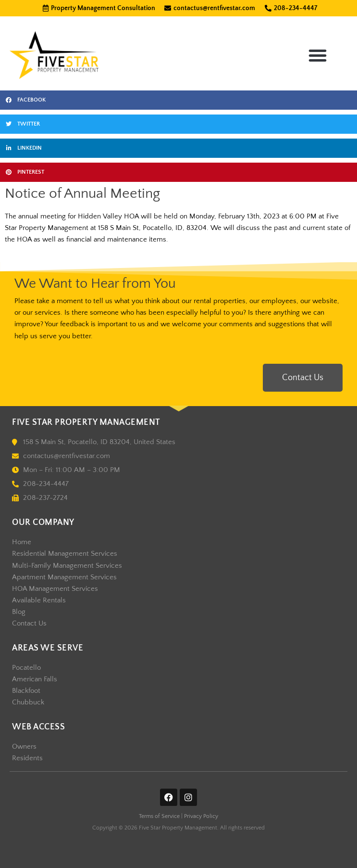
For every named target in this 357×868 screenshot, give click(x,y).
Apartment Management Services (64, 577)
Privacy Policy (201, 816)
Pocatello (26, 668)
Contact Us (29, 624)
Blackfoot (26, 691)
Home (22, 542)
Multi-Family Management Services (67, 566)
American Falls (35, 679)
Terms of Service (159, 816)
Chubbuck (28, 702)
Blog (19, 612)
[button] (318, 55)
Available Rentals (39, 600)
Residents (27, 758)
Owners (24, 747)
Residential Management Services (65, 554)
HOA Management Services (55, 589)
